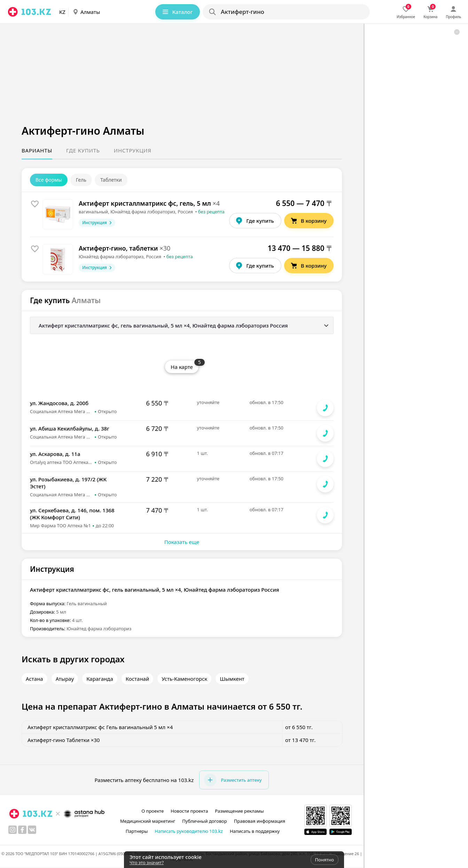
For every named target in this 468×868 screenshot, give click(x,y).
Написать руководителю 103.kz (189, 831)
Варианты (37, 150)
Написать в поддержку (255, 831)
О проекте (153, 811)
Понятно (325, 860)
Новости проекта (189, 811)
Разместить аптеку (233, 780)
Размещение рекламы (239, 811)
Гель (81, 180)
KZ (62, 12)
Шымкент (232, 679)
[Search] (286, 12)
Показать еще (182, 542)
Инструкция (133, 150)
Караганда (100, 679)
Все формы (49, 180)
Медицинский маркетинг (148, 821)
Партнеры (137, 831)
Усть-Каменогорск (184, 679)
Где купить (83, 150)
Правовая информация (260, 821)
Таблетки (111, 180)
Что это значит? (147, 862)
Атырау (65, 679)
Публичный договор (204, 821)
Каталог (177, 12)
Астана (34, 679)
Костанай (138, 679)
